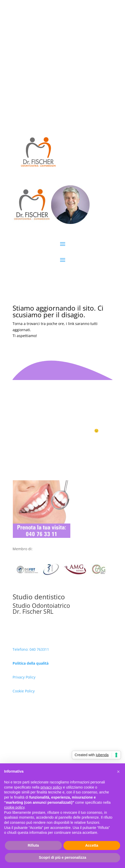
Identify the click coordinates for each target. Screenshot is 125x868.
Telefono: (21, 649)
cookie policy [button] (14, 807)
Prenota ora (62, 440)
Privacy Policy (24, 677)
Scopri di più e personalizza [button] (62, 857)
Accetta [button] (92, 845)
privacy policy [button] (51, 787)
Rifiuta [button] (33, 845)
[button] (118, 772)
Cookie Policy (24, 691)
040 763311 (39, 649)
